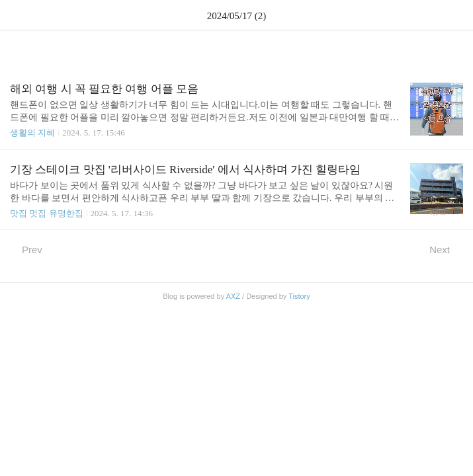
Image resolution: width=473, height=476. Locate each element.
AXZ (233, 296)
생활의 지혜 (32, 133)
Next (446, 249)
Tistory (299, 296)
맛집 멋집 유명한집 (47, 213)
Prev (26, 249)
